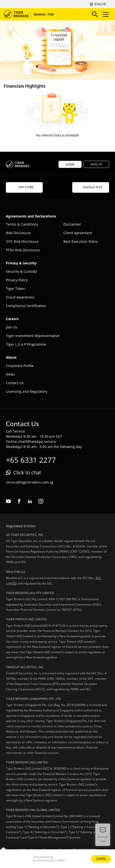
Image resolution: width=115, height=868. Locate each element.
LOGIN (70, 164)
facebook (19, 501)
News (10, 374)
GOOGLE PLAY (91, 187)
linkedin (30, 501)
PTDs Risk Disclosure (23, 250)
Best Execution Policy (81, 241)
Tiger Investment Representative (33, 336)
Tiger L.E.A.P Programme (26, 344)
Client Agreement (78, 233)
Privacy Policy (17, 280)
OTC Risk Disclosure (22, 241)
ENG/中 (101, 4)
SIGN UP (96, 164)
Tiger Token (15, 289)
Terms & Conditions (22, 224)
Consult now (103, 839)
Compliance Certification (26, 306)
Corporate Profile (20, 366)
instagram (41, 501)
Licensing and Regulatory (27, 391)
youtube (8, 501)
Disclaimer (72, 224)
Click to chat (27, 472)
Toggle (105, 14)
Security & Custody (21, 271)
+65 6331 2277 (31, 460)
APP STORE (24, 187)
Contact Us (15, 383)
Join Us (12, 327)
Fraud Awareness (20, 297)
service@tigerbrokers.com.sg (30, 482)
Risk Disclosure (18, 233)
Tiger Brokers (32, 14)
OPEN (101, 859)
